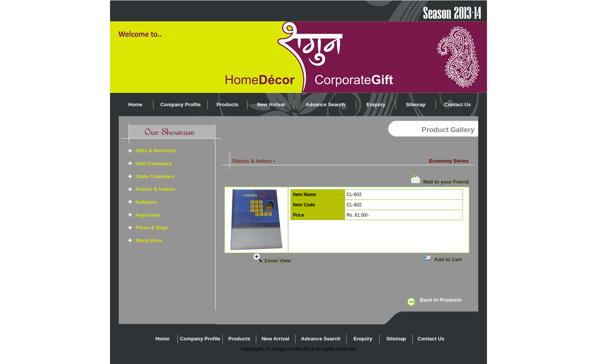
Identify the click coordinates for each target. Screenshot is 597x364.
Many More (149, 240)
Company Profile (180, 105)
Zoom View (272, 261)
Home (135, 105)
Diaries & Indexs (155, 189)
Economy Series (449, 161)
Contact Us (457, 105)
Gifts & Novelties (156, 151)
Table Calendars (155, 176)
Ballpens (146, 202)
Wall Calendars (154, 164)
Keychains (148, 215)
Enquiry (376, 105)
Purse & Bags (152, 227)
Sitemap (416, 105)
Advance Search (325, 105)
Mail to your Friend (440, 182)
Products (228, 105)
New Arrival (271, 105)
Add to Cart (443, 259)
